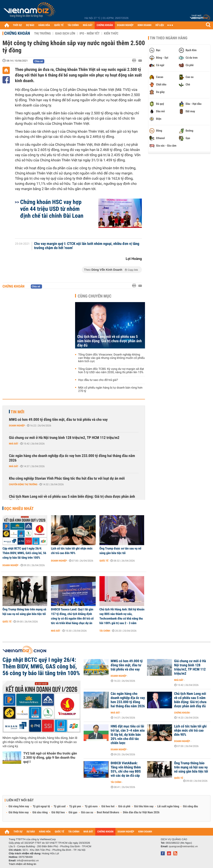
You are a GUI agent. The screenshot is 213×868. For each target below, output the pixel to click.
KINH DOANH (145, 25)
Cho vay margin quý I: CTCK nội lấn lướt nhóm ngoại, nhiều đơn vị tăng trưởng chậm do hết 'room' (87, 246)
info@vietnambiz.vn (28, 861)
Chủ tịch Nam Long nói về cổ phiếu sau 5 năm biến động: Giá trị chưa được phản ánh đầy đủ (109, 341)
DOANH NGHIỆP (125, 25)
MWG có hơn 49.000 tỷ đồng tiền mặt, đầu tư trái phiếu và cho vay (58, 420)
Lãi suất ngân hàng (168, 806)
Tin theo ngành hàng (169, 38)
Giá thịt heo (58, 812)
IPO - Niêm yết (89, 33)
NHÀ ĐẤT (88, 25)
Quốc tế (104, 561)
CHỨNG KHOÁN (105, 25)
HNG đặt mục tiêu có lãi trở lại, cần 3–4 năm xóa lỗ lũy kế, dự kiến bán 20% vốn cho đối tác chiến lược (128, 735)
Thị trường (42, 33)
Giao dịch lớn (65, 33)
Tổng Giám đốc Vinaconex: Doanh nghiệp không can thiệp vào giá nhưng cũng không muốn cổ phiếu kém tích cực (111, 358)
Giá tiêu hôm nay (144, 806)
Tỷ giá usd (60, 806)
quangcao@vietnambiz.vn (183, 846)
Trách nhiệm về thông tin (22, 864)
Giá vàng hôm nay (19, 806)
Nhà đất (14, 444)
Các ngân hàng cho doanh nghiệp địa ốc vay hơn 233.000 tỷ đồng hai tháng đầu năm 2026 (72, 458)
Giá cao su (87, 812)
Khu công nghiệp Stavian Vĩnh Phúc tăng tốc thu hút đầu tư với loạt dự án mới (67, 478)
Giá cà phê (124, 806)
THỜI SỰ (17, 25)
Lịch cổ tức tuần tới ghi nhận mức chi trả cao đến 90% (72, 551)
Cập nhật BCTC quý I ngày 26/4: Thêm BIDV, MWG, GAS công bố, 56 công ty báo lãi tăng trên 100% (24, 553)
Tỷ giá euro (91, 806)
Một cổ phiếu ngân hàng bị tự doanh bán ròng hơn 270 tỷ (110, 389)
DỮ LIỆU (160, 25)
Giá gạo (73, 812)
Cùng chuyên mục (95, 296)
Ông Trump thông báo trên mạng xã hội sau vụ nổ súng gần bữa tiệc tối (24, 612)
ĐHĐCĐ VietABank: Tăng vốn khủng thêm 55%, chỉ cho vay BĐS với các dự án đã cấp (126, 769)
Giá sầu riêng (40, 812)
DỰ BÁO (30, 25)
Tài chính (105, 631)
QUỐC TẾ (59, 25)
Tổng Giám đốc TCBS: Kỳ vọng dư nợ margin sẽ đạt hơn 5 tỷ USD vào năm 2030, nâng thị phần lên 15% (111, 371)
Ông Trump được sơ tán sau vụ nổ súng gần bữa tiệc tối (120, 551)
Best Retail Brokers (108, 812)
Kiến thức (111, 33)
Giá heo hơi (108, 806)
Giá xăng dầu (190, 806)
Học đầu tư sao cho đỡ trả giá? (98, 380)
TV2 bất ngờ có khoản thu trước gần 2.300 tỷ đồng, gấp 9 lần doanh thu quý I (50, 757)
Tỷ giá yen (75, 806)
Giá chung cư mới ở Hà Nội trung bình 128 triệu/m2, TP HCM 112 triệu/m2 (64, 438)
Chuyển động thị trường (23, 484)
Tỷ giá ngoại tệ (41, 806)
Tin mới (17, 412)
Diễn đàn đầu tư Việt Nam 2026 (141, 812)
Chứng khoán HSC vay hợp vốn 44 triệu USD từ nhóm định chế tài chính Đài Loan (52, 209)
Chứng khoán (17, 33)
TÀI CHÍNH (73, 25)
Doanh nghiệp (17, 426)
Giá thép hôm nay (19, 812)
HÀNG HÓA (44, 25)
